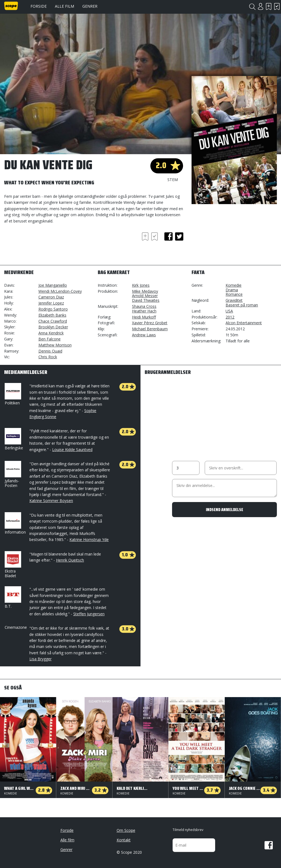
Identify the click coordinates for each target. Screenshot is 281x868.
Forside (39, 6)
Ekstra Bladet (12, 565)
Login (260, 6)
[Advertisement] (48, 246)
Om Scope (126, 830)
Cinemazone (16, 627)
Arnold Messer (145, 296)
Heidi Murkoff (144, 317)
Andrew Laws (144, 335)
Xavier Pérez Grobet (150, 323)
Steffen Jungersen (89, 614)
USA (229, 311)
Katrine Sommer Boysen (51, 501)
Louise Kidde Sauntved (72, 449)
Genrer (90, 6)
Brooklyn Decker (53, 327)
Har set (277, 6)
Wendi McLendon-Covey (60, 291)
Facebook (269, 845)
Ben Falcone (50, 339)
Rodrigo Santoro (53, 309)
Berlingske (14, 439)
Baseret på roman (242, 305)
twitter (179, 236)
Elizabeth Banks (52, 315)
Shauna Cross (144, 306)
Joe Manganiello (53, 285)
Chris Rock (48, 357)
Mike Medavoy (145, 291)
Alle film (64, 6)
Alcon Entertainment (244, 323)
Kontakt (124, 840)
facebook (168, 236)
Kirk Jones (141, 285)
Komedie (234, 285)
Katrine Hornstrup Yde (89, 539)
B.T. (12, 598)
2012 (230, 317)
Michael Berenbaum (150, 329)
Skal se (269, 6)
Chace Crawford (53, 321)
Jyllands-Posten (12, 474)
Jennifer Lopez (51, 303)
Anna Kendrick (51, 333)
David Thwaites (146, 300)
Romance (234, 294)
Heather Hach (144, 311)
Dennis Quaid (50, 351)
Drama (232, 290)
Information (15, 523)
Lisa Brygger (40, 659)
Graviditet (234, 300)
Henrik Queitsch (70, 560)
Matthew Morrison (55, 345)
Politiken (12, 394)
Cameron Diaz (51, 297)
